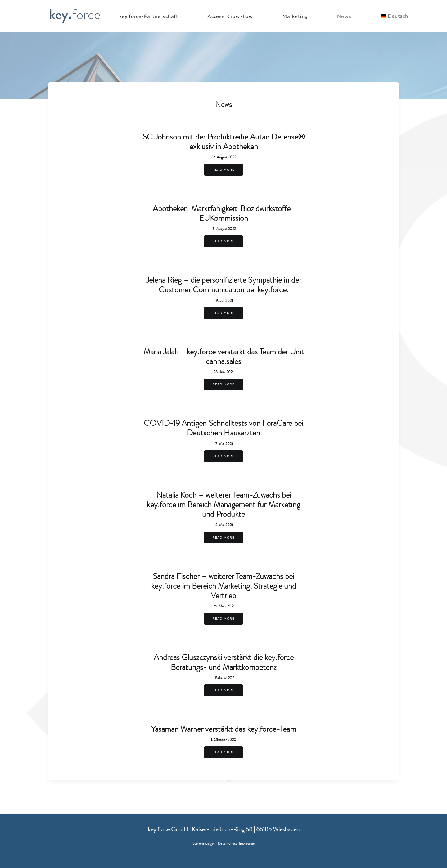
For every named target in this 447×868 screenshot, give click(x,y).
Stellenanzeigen (204, 843)
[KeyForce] (75, 16)
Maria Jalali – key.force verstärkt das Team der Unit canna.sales (224, 356)
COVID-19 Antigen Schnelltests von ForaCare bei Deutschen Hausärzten (223, 428)
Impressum (247, 843)
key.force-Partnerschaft (149, 16)
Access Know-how (230, 16)
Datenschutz (227, 843)
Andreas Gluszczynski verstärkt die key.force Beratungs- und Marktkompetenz (224, 662)
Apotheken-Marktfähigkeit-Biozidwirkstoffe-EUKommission (223, 213)
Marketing (295, 16)
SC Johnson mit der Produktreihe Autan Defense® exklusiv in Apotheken (224, 141)
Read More (223, 170)
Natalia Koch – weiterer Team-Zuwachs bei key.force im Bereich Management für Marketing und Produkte (223, 504)
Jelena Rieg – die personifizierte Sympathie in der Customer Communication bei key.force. (224, 285)
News (344, 16)
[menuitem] (157, 16)
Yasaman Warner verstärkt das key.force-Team (224, 729)
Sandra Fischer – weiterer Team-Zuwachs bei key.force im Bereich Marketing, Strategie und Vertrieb (224, 586)
